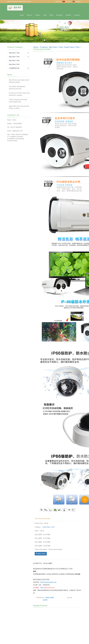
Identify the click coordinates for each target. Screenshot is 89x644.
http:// (42, 588)
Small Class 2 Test (72, 47)
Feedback (68, 15)
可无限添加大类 (14, 68)
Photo (51, 15)
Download (59, 15)
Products (38, 15)
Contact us (77, 15)
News (45, 15)
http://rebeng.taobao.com (48, 582)
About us (29, 15)
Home (22, 15)
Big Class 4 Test (14, 64)
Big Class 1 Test (56, 47)
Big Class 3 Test (14, 60)
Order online (41, 554)
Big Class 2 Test (14, 57)
